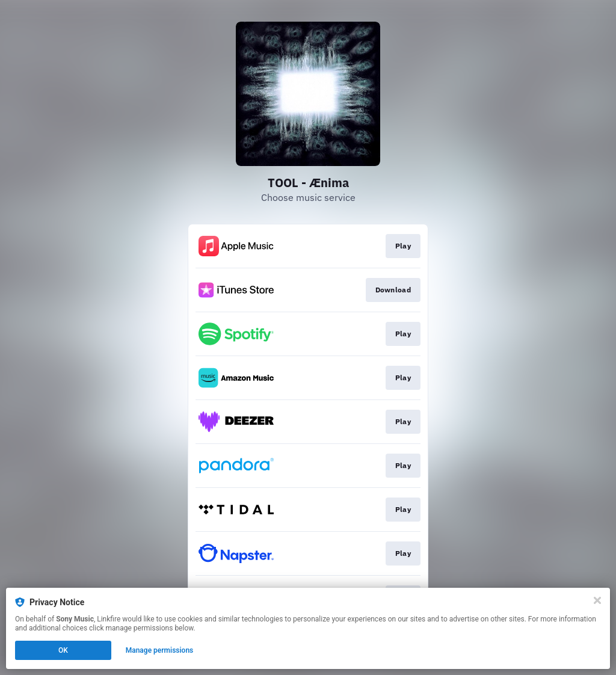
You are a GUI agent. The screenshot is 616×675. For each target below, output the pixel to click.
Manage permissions (160, 650)
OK (63, 650)
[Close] (597, 600)
